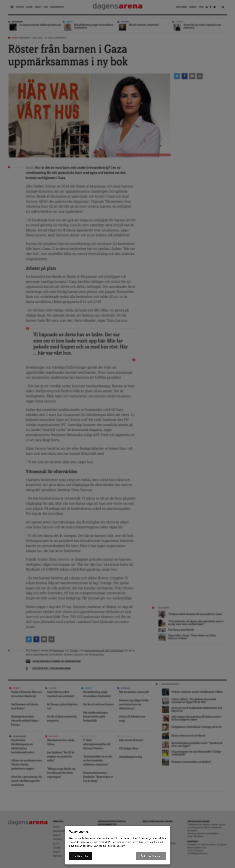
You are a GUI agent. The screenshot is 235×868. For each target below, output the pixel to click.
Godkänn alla (81, 856)
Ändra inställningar (151, 856)
